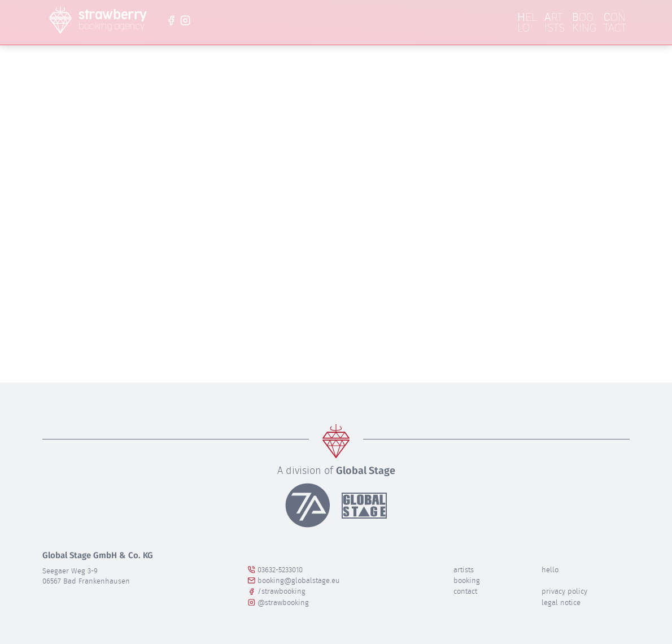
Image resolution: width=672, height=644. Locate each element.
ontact (615, 23)
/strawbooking (277, 591)
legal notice (561, 602)
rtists (555, 23)
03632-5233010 (275, 570)
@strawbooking (278, 602)
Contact (465, 591)
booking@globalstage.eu (294, 580)
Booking (467, 580)
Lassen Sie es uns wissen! (309, 228)
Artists (464, 570)
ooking (584, 23)
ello (527, 23)
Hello (550, 570)
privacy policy (564, 591)
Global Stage (366, 471)
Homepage (489, 245)
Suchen (398, 304)
